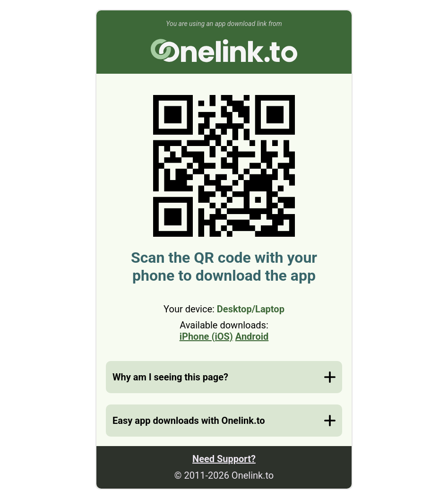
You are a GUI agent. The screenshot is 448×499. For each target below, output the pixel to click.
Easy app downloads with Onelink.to (189, 421)
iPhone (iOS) (206, 336)
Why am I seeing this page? (170, 377)
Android (252, 336)
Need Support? (224, 459)
